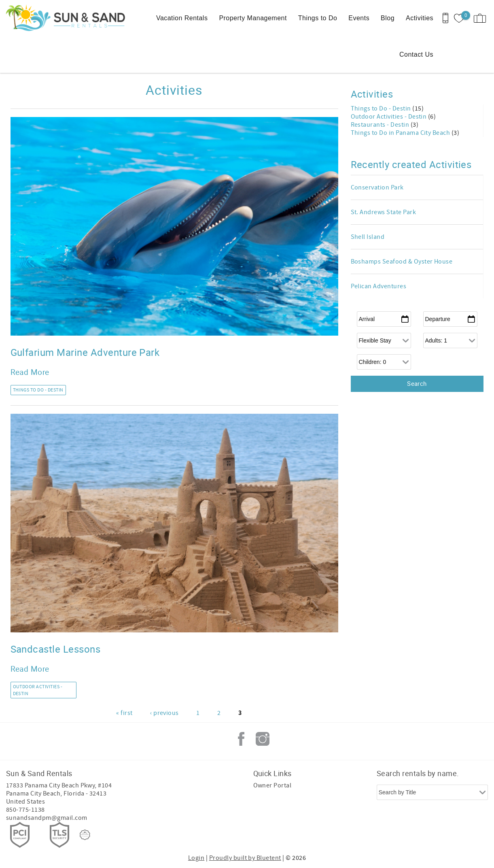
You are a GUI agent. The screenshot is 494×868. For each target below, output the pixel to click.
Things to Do (318, 18)
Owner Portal (272, 785)
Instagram (263, 739)
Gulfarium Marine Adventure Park (85, 352)
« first (124, 713)
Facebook (241, 739)
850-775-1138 (25, 810)
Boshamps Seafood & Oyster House (402, 262)
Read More (30, 372)
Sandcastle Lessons (56, 649)
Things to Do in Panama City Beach (401, 133)
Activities (420, 18)
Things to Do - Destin (38, 390)
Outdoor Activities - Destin (38, 690)
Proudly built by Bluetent (245, 858)
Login (196, 858)
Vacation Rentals (182, 18)
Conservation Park (377, 187)
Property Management (253, 18)
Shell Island (368, 237)
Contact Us (416, 54)
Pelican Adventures (379, 286)
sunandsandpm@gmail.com (47, 818)
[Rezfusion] (85, 835)
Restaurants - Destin (381, 125)
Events (359, 18)
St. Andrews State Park (384, 212)
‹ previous (164, 713)
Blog (388, 18)
